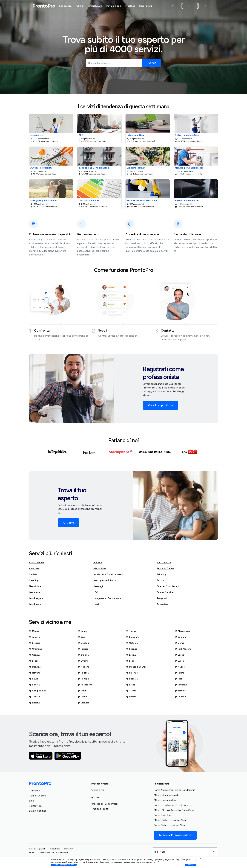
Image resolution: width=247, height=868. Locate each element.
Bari (81, 638)
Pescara (132, 680)
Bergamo (132, 638)
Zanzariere (163, 606)
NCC (95, 594)
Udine (82, 698)
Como (179, 644)
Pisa (178, 680)
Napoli (180, 668)
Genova (35, 656)
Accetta (191, 865)
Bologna (180, 638)
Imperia (83, 656)
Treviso (180, 692)
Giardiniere (35, 606)
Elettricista (35, 588)
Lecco (34, 662)
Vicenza (83, 704)
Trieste (34, 698)
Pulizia (160, 582)
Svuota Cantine (165, 594)
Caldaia (33, 576)
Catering (34, 582)
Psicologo (162, 576)
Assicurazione (36, 564)
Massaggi (98, 588)
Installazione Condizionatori (108, 576)
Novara (34, 674)
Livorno (83, 662)
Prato (131, 686)
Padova (83, 674)
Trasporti (162, 600)
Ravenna (181, 686)
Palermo (132, 674)
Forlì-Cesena (183, 650)
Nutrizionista (164, 564)
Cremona (35, 650)
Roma (82, 632)
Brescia (34, 644)
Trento (131, 692)
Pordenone (85, 686)
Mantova (35, 668)
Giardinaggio (36, 600)
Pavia (33, 680)
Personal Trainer (165, 570)
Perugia (83, 680)
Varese (131, 698)
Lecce (179, 656)
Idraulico (97, 564)
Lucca (179, 662)
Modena (83, 668)
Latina (131, 656)
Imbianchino (99, 570)
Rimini (82, 692)
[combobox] (185, 853)
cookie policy (82, 861)
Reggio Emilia (38, 692)
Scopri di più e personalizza (64, 865)
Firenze (132, 650)
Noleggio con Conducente (107, 600)
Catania (132, 644)
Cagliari (83, 644)
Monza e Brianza (136, 668)
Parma (179, 674)
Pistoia (34, 686)
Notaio (97, 606)
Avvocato (34, 570)
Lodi (130, 662)
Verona (34, 704)
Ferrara (83, 650)
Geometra (34, 594)
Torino (131, 632)
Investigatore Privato (104, 582)
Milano (34, 632)
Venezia (180, 698)
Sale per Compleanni (168, 588)
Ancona (35, 638)
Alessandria (182, 632)
